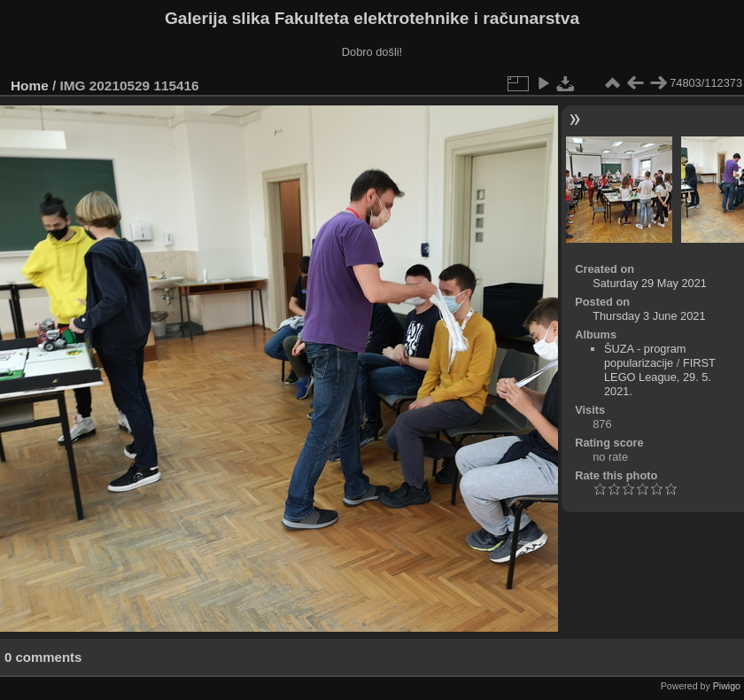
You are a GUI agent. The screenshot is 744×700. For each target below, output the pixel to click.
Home (30, 86)
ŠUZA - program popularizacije (645, 356)
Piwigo (727, 686)
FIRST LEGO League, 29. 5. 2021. (660, 377)
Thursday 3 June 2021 (649, 316)
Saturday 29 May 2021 (650, 283)
